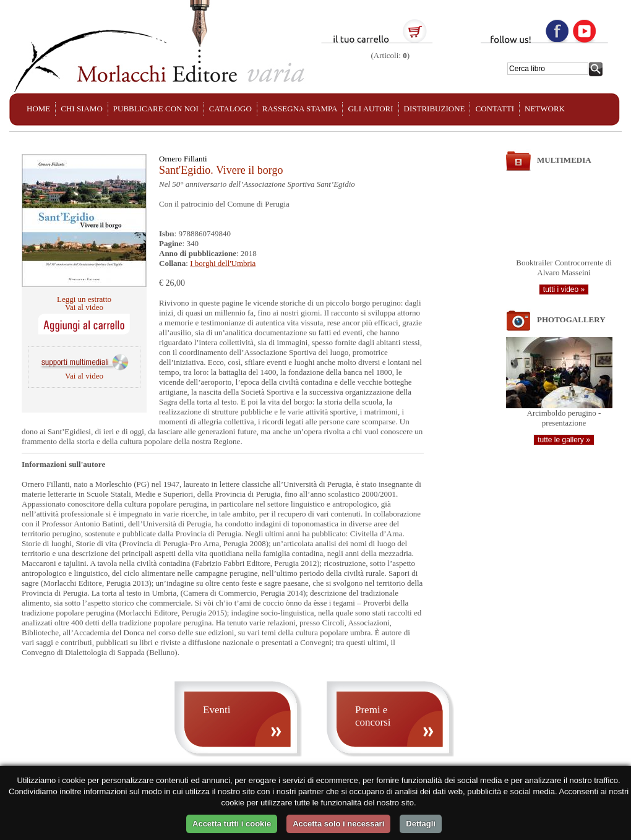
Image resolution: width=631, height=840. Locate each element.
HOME (38, 109)
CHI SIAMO (82, 109)
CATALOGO (230, 109)
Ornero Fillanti (183, 159)
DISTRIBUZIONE (435, 109)
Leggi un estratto (84, 299)
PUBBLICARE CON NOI (156, 109)
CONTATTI (495, 109)
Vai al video (84, 307)
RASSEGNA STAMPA (300, 109)
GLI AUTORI (370, 109)
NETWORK (545, 109)
